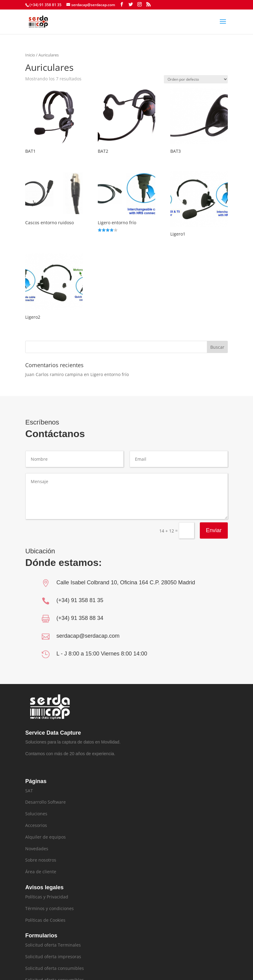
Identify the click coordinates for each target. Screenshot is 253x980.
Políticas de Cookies (45, 920)
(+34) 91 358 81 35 (80, 600)
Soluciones (36, 814)
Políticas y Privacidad (47, 897)
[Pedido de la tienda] (196, 79)
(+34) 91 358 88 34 (80, 618)
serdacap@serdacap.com (88, 636)
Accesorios (36, 825)
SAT (29, 791)
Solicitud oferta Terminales (53, 945)
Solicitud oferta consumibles (55, 968)
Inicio (30, 55)
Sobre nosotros (41, 860)
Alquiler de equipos (45, 837)
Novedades (37, 849)
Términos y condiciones (49, 908)
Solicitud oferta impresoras (53, 957)
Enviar (216, 524)
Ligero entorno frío (110, 374)
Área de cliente (41, 872)
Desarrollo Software (45, 802)
